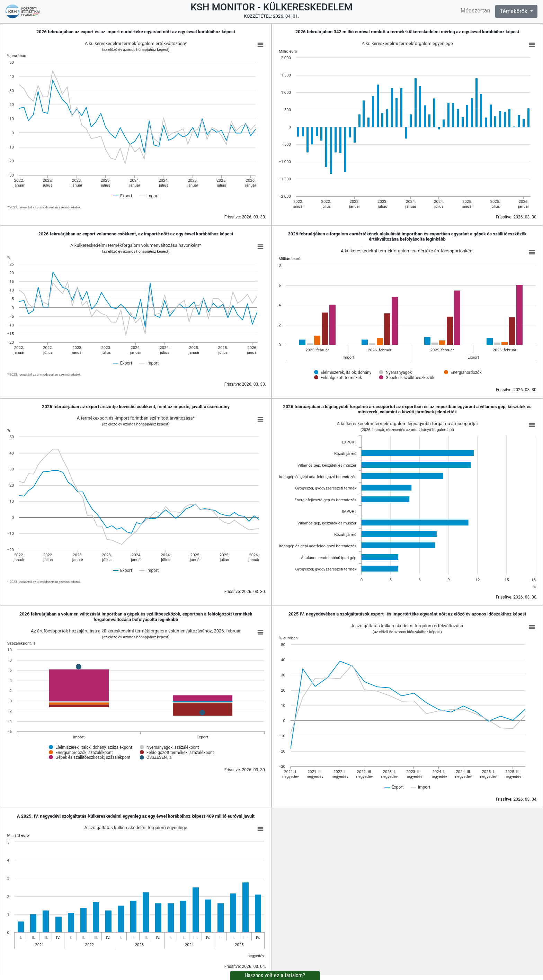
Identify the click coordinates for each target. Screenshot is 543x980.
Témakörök (514, 11)
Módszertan (475, 11)
